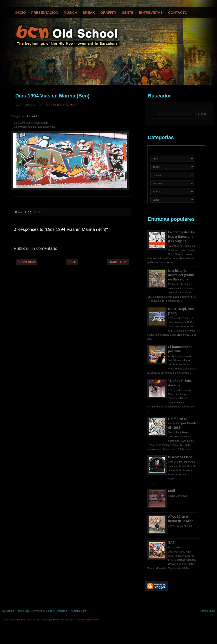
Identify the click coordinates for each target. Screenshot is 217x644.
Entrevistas (151, 12)
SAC (172, 542)
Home (203, 611)
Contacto (178, 12)
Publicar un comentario (36, 248)
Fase (66, 105)
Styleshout (8, 611)
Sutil (172, 491)
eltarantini (32, 116)
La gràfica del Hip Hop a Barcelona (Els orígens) (181, 237)
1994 (53, 105)
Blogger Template (56, 611)
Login (212, 611)
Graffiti (108, 12)
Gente (128, 12)
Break (89, 12)
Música (70, 12)
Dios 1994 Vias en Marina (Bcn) (52, 96)
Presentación (45, 12)
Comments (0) (23, 212)
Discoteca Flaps (180, 457)
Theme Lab (22, 611)
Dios (60, 105)
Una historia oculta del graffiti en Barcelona (181, 275)
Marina (74, 105)
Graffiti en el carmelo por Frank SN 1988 (182, 423)
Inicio (21, 12)
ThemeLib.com (78, 611)
